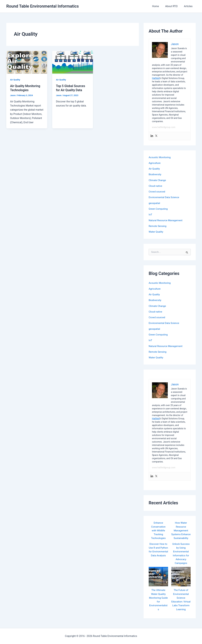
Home (159, 6)
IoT (150, 214)
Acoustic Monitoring (160, 157)
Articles (189, 6)
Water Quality (156, 231)
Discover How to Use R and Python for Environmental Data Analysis (158, 554)
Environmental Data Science (164, 197)
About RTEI (173, 6)
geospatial (154, 203)
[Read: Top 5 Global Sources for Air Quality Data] (73, 62)
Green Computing (158, 208)
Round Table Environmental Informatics (43, 6)
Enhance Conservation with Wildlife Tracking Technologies (158, 529)
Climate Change (158, 180)
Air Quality (15, 80)
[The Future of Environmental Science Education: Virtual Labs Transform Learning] (181, 579)
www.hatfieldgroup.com (164, 127)
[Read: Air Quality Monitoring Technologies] (27, 62)
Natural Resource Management (166, 220)
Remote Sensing (158, 225)
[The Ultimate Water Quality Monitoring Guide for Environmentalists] (158, 579)
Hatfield (156, 78)
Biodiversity (155, 174)
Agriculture (155, 163)
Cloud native (156, 186)
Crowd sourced (157, 191)
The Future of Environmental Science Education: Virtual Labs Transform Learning (181, 603)
